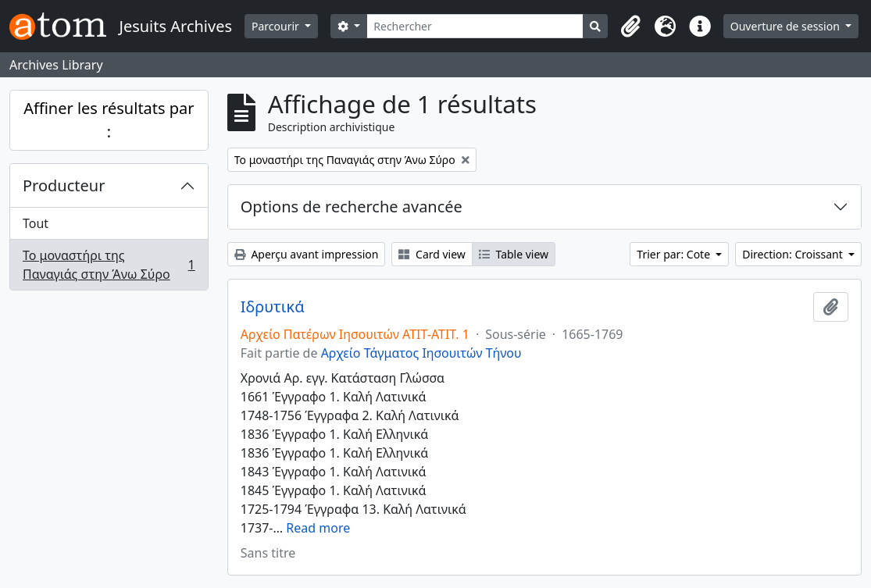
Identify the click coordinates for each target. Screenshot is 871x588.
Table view (514, 254)
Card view (432, 254)
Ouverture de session (787, 26)
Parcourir (277, 26)
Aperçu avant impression (307, 254)
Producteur (64, 185)
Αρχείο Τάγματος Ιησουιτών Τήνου (421, 353)
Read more (318, 528)
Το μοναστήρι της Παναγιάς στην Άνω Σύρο (109, 265)
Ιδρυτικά (273, 307)
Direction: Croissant (794, 254)
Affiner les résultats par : (109, 120)
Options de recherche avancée (352, 207)
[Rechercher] (475, 26)
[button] (631, 27)
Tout (36, 223)
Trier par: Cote (675, 254)
